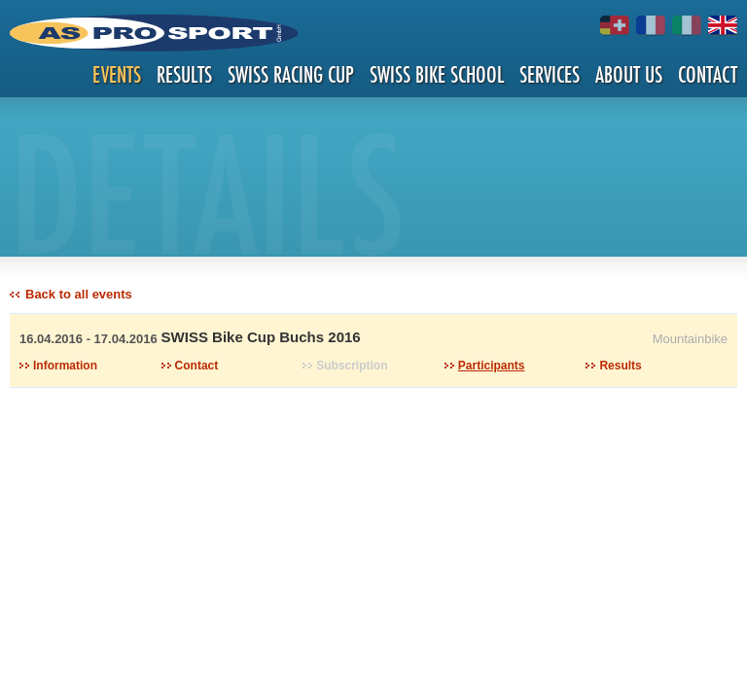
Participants (492, 366)
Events (117, 74)
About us (629, 74)
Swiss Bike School (437, 74)
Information (65, 366)
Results (184, 74)
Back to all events (79, 294)
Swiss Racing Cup (291, 74)
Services (550, 74)
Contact (708, 74)
